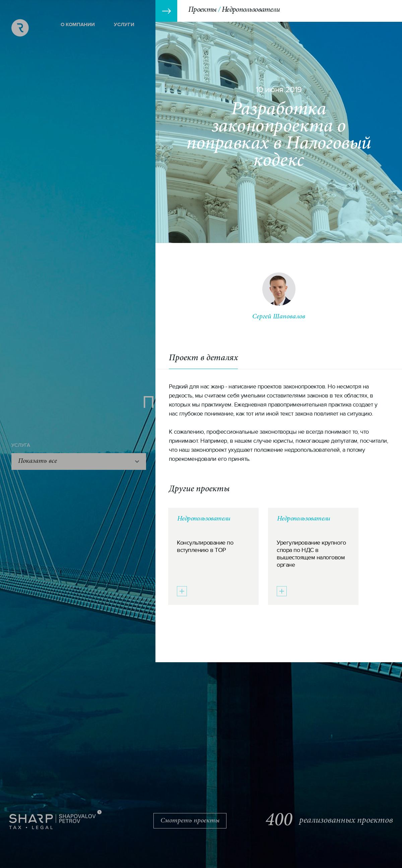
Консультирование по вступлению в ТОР (205, 546)
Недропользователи (204, 519)
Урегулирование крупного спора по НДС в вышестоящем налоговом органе (311, 554)
